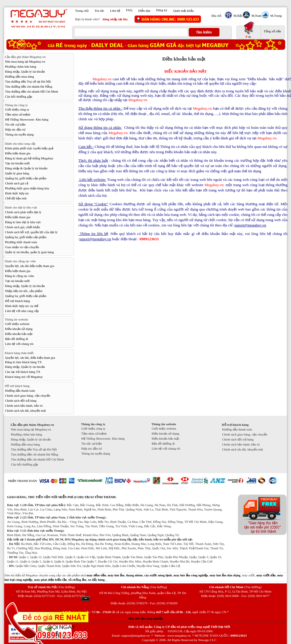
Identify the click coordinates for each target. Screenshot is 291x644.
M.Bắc (237, 16)
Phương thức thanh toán (21, 242)
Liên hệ (115, 11)
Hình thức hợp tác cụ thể (22, 306)
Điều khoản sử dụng (19, 329)
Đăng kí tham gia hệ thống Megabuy (29, 158)
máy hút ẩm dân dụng (225, 575)
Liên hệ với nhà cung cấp (22, 311)
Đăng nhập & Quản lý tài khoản (26, 168)
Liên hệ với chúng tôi (19, 344)
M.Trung (275, 16)
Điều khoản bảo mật (19, 334)
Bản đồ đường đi (17, 339)
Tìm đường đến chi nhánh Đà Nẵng (29, 86)
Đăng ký (162, 10)
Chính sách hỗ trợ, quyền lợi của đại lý (31, 232)
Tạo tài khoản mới (17, 163)
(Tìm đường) (66, 587)
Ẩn (86, 599)
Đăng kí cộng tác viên (19, 276)
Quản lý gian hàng (17, 173)
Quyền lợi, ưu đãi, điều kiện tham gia (30, 358)
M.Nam (256, 16)
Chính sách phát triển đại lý (23, 212)
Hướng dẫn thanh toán (20, 391)
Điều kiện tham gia (18, 153)
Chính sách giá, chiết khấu (23, 227)
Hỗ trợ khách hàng (18, 301)
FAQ (129, 10)
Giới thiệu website (17, 324)
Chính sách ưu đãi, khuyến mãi (25, 411)
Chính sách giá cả (17, 183)
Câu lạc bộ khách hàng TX (23, 372)
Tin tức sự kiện (15, 124)
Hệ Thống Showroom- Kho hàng (27, 119)
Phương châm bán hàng (21, 66)
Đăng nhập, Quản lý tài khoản (25, 71)
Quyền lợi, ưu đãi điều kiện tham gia (30, 266)
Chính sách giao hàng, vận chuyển (28, 396)
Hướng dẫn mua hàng (20, 76)
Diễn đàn (144, 11)
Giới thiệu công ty (17, 109)
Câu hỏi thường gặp (19, 96)
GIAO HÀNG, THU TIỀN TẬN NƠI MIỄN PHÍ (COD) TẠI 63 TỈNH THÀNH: (62, 497)
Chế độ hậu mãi (16, 198)
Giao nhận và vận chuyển (22, 247)
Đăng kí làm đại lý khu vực (23, 222)
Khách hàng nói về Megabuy (24, 377)
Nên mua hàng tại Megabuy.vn (25, 61)
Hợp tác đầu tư (15, 129)
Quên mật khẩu (183, 11)
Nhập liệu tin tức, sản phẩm (24, 291)
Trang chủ (82, 11)
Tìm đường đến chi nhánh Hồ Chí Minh (32, 91)
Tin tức (99, 11)
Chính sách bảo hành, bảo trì (24, 406)
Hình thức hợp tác (17, 193)
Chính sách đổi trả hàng (21, 401)
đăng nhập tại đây (115, 19)
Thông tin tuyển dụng (19, 134)
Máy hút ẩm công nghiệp (145, 618)
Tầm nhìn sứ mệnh (18, 114)
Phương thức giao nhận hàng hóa (27, 188)
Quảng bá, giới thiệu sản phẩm (26, 178)
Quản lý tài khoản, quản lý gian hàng (29, 252)
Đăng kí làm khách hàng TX (23, 362)
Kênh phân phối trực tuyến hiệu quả (29, 148)
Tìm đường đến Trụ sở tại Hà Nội (28, 81)
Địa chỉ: (217, 16)
